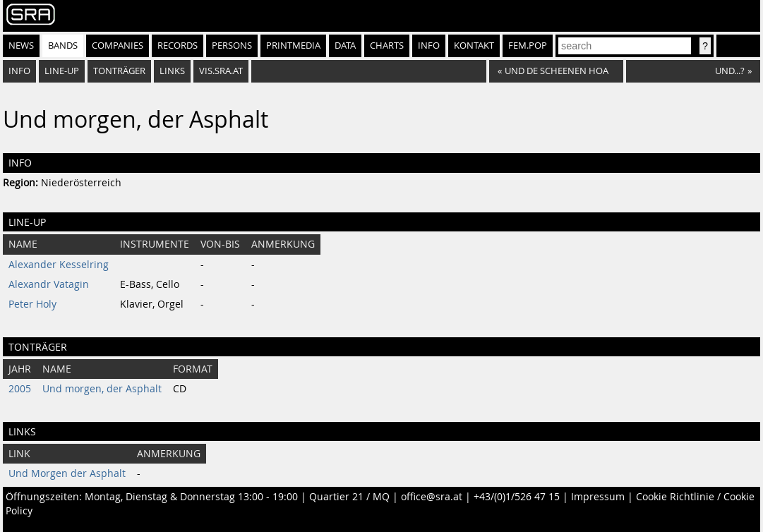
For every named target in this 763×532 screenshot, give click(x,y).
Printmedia (293, 46)
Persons (232, 46)
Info (429, 46)
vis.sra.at (221, 71)
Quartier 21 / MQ (349, 497)
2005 (20, 389)
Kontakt (474, 46)
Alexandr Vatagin (49, 284)
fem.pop (528, 46)
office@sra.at (432, 497)
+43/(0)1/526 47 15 (517, 497)
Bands (63, 46)
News (21, 46)
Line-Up (62, 71)
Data (345, 46)
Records (178, 46)
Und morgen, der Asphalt (102, 389)
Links (172, 71)
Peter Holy (32, 304)
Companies (118, 46)
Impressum (598, 497)
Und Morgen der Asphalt (67, 473)
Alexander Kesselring (59, 265)
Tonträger (119, 71)
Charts (387, 46)
